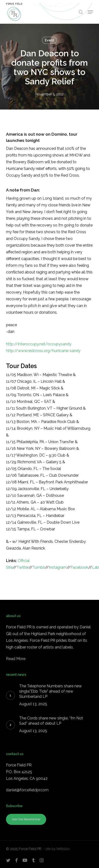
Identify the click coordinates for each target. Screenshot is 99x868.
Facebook (79, 567)
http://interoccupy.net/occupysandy (39, 344)
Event (49, 40)
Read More (16, 659)
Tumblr (39, 567)
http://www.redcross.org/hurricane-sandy (43, 351)
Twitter (23, 567)
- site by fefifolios (56, 849)
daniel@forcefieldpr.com (27, 790)
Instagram (58, 567)
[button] (90, 12)
